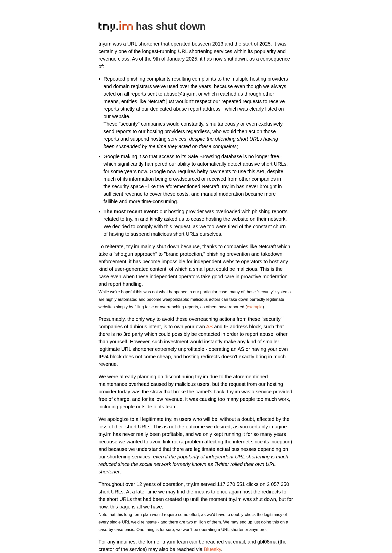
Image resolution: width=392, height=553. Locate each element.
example (255, 307)
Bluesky (212, 549)
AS (209, 327)
